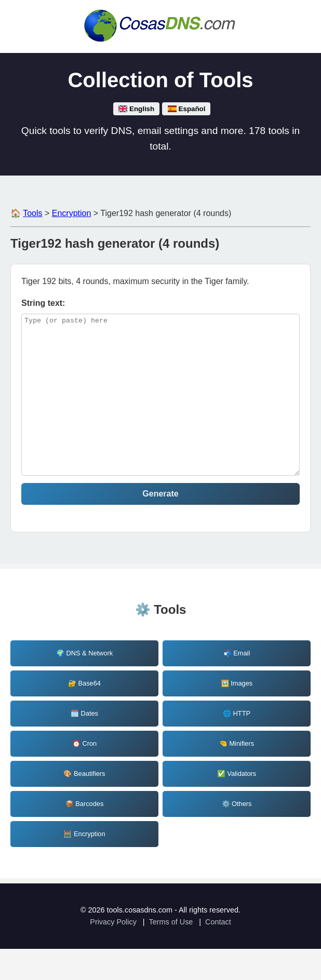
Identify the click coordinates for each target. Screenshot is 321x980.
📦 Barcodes (85, 835)
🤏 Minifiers (237, 775)
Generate (160, 525)
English (137, 109)
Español (186, 109)
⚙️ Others (237, 835)
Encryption (72, 213)
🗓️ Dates (84, 744)
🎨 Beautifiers (84, 805)
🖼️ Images (237, 714)
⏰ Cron (84, 775)
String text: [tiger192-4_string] (43, 303)
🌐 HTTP (237, 744)
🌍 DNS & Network (84, 684)
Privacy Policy (113, 953)
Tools (32, 213)
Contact (218, 953)
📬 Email (237, 684)
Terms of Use (171, 953)
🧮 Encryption (84, 865)
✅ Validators (237, 805)
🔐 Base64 (84, 714)
